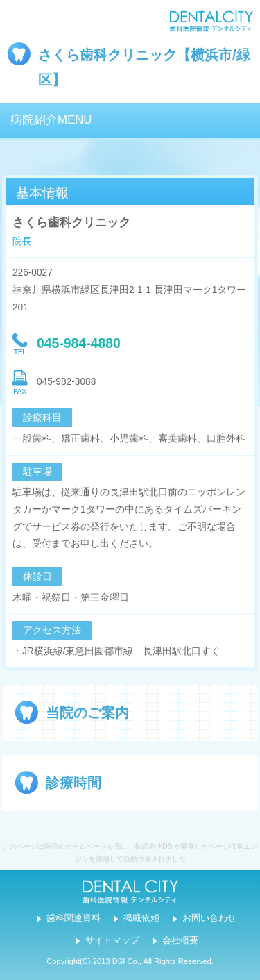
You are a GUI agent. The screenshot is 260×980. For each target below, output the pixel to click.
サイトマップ (112, 940)
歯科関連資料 (73, 918)
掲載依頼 (141, 918)
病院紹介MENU (51, 120)
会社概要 (180, 940)
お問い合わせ (209, 918)
